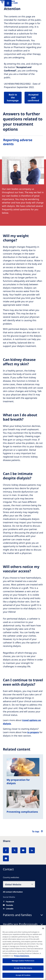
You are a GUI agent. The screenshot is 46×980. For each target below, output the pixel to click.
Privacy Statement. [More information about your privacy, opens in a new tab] (22, 956)
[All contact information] (13, 892)
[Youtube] (9, 905)
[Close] (43, 928)
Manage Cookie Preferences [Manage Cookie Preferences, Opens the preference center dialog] (23, 961)
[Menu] (8, 3)
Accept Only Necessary (23, 968)
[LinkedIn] (32, 850)
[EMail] (6, 858)
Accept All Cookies (23, 975)
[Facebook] (6, 850)
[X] (15, 850)
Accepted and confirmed (33, 98)
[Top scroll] (38, 831)
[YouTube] (23, 850)
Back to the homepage (13, 98)
